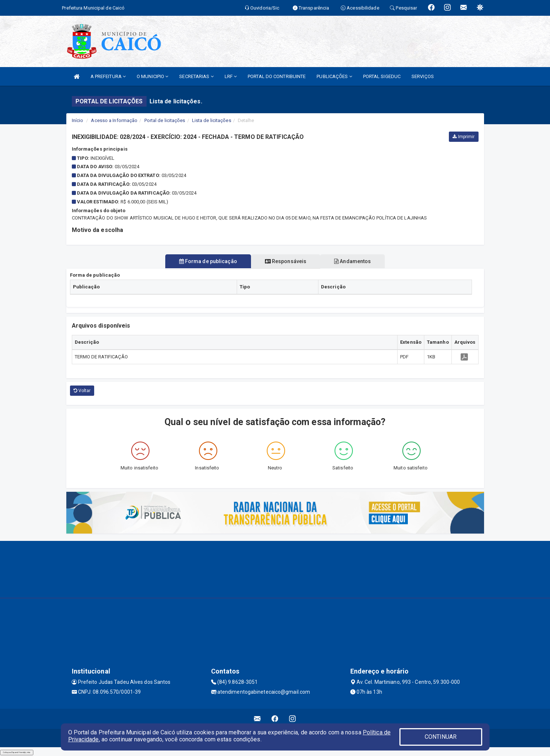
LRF (231, 76)
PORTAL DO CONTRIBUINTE (277, 76)
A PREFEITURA (108, 76)
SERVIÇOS (423, 76)
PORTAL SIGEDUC (382, 76)
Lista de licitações (212, 120)
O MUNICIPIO (152, 76)
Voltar (82, 391)
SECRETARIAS (196, 76)
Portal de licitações (165, 120)
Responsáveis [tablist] (286, 261)
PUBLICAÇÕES (334, 76)
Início (78, 120)
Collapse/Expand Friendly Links (17, 752)
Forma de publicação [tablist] (205, 261)
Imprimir (464, 137)
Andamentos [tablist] (355, 261)
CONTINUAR (441, 737)
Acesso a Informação (114, 120)
